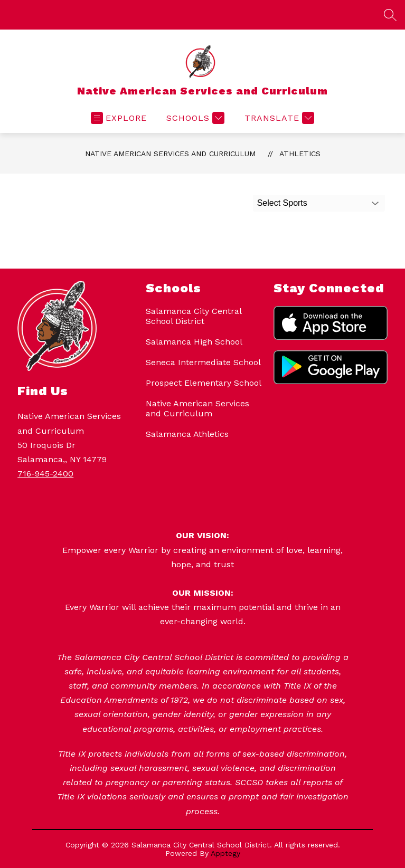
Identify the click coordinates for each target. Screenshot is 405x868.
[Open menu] (119, 118)
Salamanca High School (194, 342)
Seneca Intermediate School (203, 362)
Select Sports (282, 203)
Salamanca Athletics (187, 434)
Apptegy (225, 853)
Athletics (300, 154)
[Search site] (390, 15)
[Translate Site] (278, 118)
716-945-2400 (45, 474)
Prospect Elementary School (204, 383)
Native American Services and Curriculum (170, 154)
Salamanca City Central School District (194, 316)
